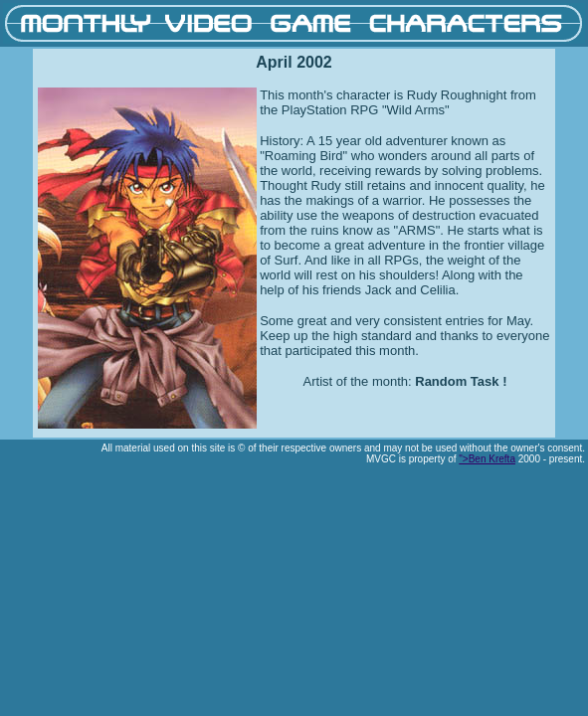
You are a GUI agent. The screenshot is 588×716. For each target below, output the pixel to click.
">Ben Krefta (487, 459)
